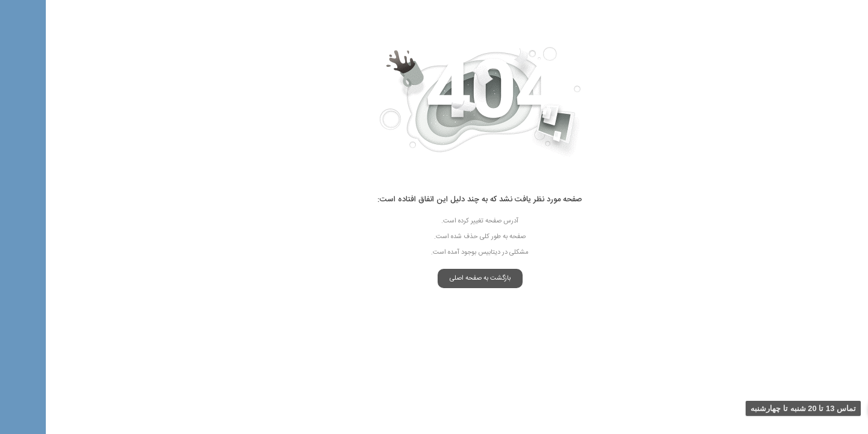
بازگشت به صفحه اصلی (434, 278)
